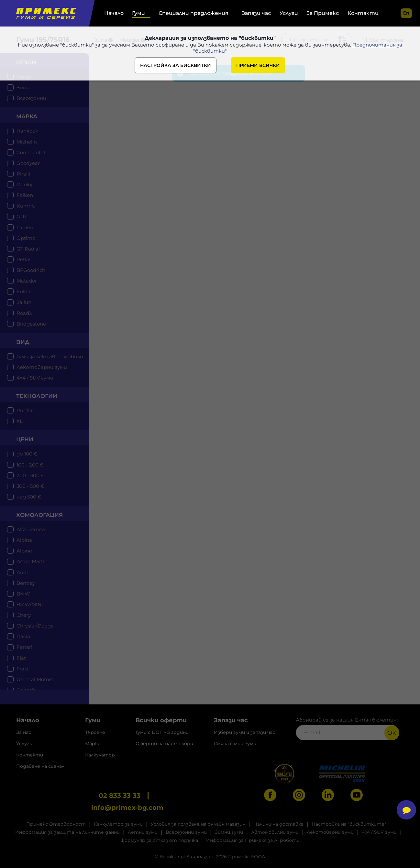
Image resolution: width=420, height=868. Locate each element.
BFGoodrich (31, 270)
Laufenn (27, 227)
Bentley (26, 583)
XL (20, 421)
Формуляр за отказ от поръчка (159, 840)
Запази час (256, 13)
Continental (31, 152)
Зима (23, 87)
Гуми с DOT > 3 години (162, 732)
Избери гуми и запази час (244, 732)
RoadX (24, 313)
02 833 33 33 (120, 796)
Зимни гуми (229, 832)
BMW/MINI (30, 604)
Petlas (24, 259)
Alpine (24, 551)
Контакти (363, 13)
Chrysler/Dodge (35, 626)
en (406, 13)
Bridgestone (31, 324)
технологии (37, 396)
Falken (25, 195)
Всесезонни (31, 98)
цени (25, 439)
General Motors (35, 679)
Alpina (24, 540)
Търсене (95, 732)
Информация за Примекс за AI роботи (253, 840)
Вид (23, 342)
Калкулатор (100, 755)
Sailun (24, 302)
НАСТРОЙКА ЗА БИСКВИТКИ (176, 65)
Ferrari (24, 647)
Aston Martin (32, 561)
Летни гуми (143, 832)
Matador (27, 281)
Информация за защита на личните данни (67, 832)
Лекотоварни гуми (42, 367)
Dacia (23, 636)
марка (27, 116)
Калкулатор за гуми (118, 824)
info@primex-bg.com (127, 808)
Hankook (27, 131)
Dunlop (25, 184)
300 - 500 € (30, 486)
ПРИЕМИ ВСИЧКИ (258, 65)
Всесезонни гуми (186, 832)
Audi (22, 572)
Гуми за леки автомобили (50, 356)
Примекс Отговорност (56, 824)
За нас (24, 732)
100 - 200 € (30, 465)
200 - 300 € (31, 475)
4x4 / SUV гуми (35, 378)
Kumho (26, 206)
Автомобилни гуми (275, 832)
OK (392, 733)
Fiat (21, 658)
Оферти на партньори (164, 744)
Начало (114, 13)
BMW (23, 594)
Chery (24, 615)
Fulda (23, 291)
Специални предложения (193, 13)
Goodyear (28, 163)
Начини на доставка (278, 824)
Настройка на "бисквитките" (349, 824)
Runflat (25, 410)
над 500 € (29, 497)
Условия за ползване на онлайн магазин (198, 824)
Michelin (27, 142)
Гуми (138, 13)
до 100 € (27, 454)
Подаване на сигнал (40, 766)
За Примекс (323, 13)
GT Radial (28, 249)
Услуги (289, 13)
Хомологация (39, 515)
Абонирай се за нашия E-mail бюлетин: (348, 729)
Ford (22, 669)
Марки (93, 744)
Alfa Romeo (31, 529)
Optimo (26, 238)
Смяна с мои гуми (235, 744)
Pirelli (23, 174)
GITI (22, 216)
